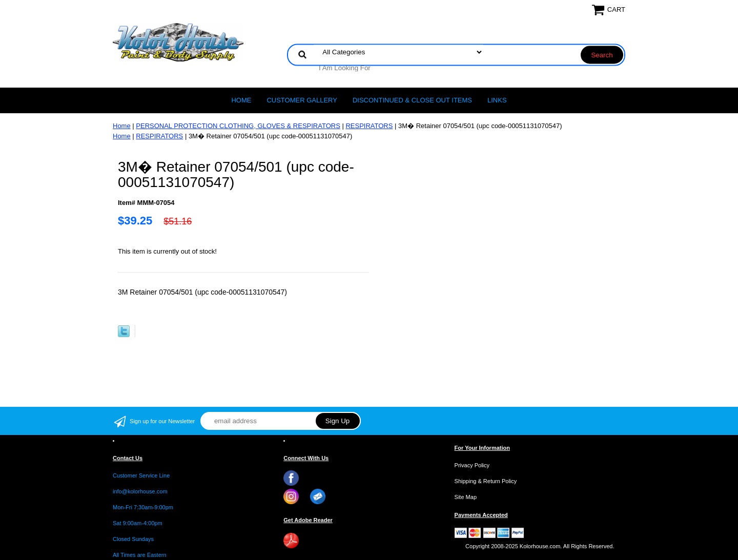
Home (241, 100)
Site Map (466, 497)
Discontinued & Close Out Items (412, 100)
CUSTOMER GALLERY (302, 100)
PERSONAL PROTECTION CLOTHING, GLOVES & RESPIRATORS (238, 126)
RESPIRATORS (369, 126)
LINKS (497, 100)
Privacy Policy (472, 465)
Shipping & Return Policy (486, 481)
